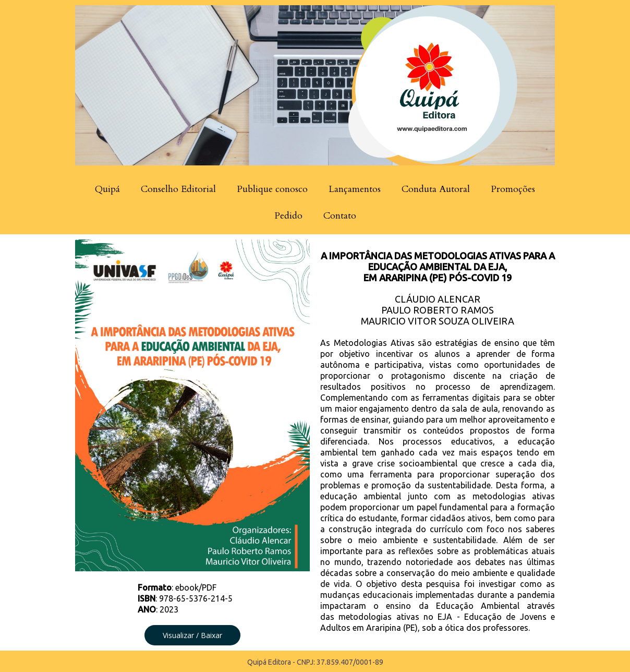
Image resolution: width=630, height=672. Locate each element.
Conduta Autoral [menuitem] (436, 189)
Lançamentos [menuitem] (355, 189)
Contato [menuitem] (340, 216)
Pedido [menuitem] (288, 216)
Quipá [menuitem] (107, 189)
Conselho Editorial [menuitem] (178, 189)
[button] (192, 635)
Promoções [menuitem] (513, 189)
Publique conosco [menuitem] (272, 189)
